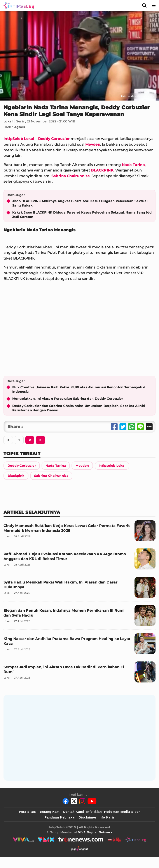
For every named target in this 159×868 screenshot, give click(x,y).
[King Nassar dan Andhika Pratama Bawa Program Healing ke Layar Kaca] (79, 646)
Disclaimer (88, 817)
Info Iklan (94, 812)
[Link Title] (22, 466)
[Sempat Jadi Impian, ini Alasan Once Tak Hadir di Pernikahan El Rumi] (79, 674)
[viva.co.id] (23, 840)
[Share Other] (149, 427)
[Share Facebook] (114, 427)
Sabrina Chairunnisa (71, 176)
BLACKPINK (102, 170)
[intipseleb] (136, 840)
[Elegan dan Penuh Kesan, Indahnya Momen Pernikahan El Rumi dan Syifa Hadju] (79, 617)
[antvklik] (114, 840)
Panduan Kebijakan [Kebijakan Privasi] (61, 817)
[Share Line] (140, 427)
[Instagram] (82, 801)
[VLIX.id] (46, 840)
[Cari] (144, 5)
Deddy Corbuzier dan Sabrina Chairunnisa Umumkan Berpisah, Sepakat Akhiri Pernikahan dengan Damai (79, 408)
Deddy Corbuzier (54, 139)
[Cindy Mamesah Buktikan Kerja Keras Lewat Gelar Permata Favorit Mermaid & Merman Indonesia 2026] (79, 533)
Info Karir (107, 817)
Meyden (93, 144)
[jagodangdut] (79, 848)
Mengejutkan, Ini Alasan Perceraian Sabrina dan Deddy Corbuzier (68, 399)
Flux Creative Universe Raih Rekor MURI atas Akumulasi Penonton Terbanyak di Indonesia (79, 389)
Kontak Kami (74, 812)
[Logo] (18, 5)
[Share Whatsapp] (132, 427)
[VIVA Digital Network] (95, 832)
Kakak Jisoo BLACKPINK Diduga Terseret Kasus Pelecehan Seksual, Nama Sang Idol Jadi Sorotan (82, 215)
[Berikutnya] (30, 440)
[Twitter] (74, 801)
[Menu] (154, 5)
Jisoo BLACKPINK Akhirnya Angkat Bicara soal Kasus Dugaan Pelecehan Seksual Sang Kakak (80, 203)
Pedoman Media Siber (122, 812)
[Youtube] (92, 801)
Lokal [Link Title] (8, 121)
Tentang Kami (49, 812)
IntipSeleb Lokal (19, 139)
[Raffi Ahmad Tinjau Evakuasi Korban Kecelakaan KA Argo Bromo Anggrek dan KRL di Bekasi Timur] (79, 561)
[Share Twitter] (123, 427)
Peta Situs (28, 812)
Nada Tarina (133, 165)
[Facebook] (66, 801)
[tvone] (81, 840)
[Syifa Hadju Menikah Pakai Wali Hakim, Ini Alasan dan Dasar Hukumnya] (79, 589)
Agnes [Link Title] (19, 127)
